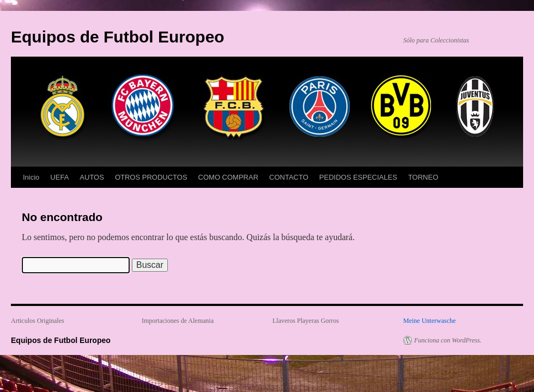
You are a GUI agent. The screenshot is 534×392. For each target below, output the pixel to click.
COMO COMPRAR (229, 177)
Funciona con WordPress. (448, 340)
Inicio (31, 177)
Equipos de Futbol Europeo (118, 37)
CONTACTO (289, 177)
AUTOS (92, 177)
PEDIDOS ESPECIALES (358, 177)
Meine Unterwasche (429, 321)
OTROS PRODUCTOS (151, 177)
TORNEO (423, 177)
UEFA (59, 177)
